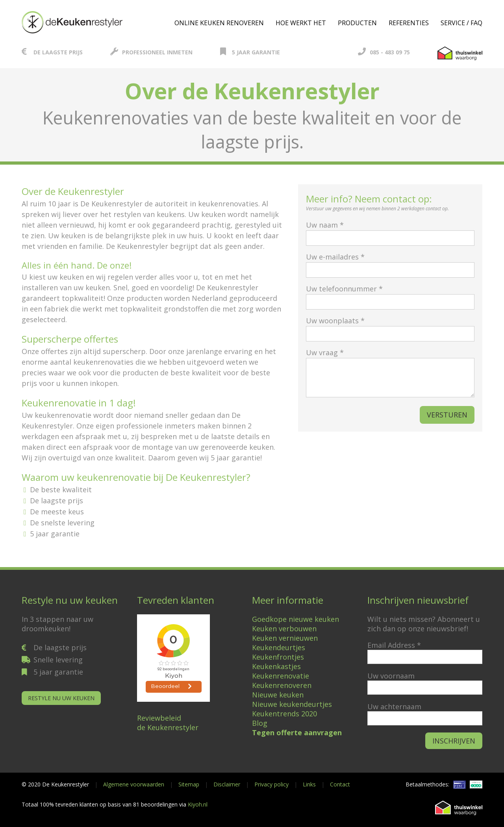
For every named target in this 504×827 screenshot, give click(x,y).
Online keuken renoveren (219, 23)
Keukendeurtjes (279, 647)
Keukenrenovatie (281, 676)
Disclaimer (227, 784)
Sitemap (189, 784)
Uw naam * (390, 231)
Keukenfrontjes (278, 657)
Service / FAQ (461, 23)
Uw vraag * (390, 374)
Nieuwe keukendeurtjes (292, 704)
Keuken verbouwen (284, 629)
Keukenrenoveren (282, 685)
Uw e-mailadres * (390, 263)
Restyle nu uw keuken (61, 698)
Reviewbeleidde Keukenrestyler (168, 723)
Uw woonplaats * (390, 327)
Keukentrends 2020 (284, 714)
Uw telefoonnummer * (390, 295)
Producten (357, 23)
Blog (260, 723)
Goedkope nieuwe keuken (296, 619)
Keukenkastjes (276, 666)
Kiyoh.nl (198, 804)
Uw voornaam (391, 676)
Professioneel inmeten (151, 52)
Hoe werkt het (301, 23)
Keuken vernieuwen (285, 638)
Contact (340, 784)
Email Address (394, 645)
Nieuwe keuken (278, 695)
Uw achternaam (394, 706)
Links (309, 784)
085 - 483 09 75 (384, 52)
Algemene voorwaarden (134, 784)
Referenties (409, 23)
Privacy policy (271, 784)
